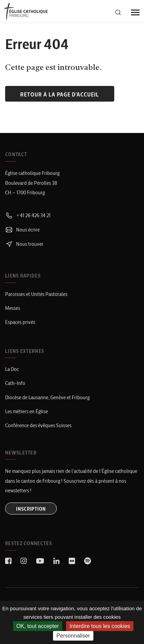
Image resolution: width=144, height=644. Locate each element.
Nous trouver (24, 244)
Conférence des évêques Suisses (38, 425)
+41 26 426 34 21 (28, 215)
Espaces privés (20, 322)
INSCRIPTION (31, 509)
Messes (13, 308)
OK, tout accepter (38, 626)
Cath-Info (15, 383)
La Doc (12, 369)
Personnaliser (73, 636)
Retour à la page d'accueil (60, 94)
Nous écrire (22, 230)
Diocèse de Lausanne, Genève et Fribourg (47, 397)
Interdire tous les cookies (100, 626)
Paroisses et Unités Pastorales (36, 294)
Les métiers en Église (27, 411)
